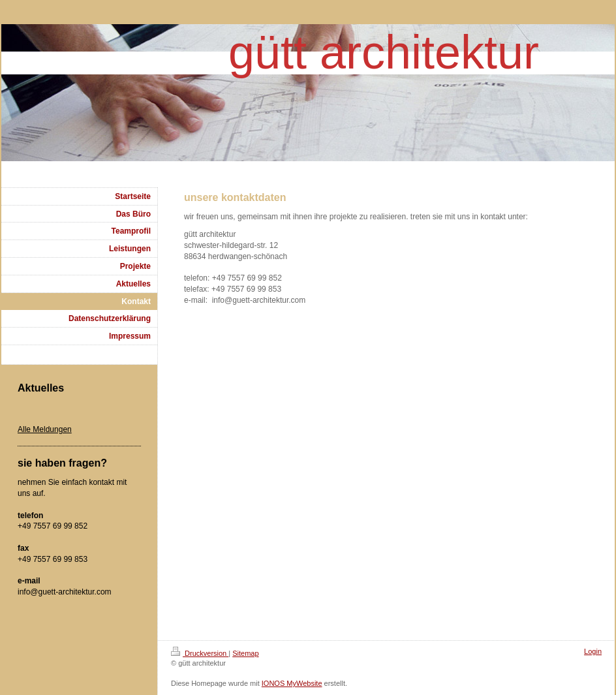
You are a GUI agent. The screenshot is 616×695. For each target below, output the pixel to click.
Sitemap (245, 653)
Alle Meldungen (45, 429)
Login (593, 651)
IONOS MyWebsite (292, 683)
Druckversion (200, 653)
